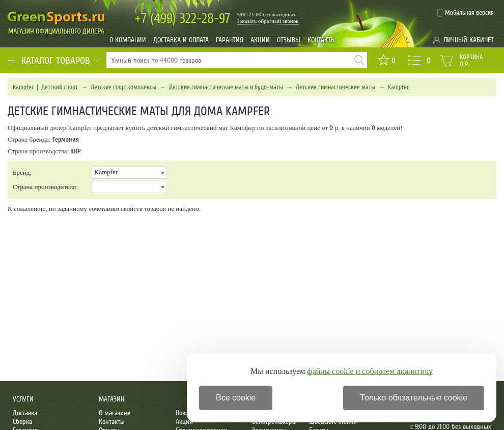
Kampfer (23, 87)
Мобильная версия (469, 13)
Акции (260, 40)
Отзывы (289, 40)
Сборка (22, 422)
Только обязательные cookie (414, 398)
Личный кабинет (469, 40)
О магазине (115, 413)
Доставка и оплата (181, 40)
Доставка (25, 413)
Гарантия (230, 40)
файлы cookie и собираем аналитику (370, 371)
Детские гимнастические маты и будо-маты (226, 87)
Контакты (322, 40)
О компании (128, 40)
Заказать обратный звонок (268, 21)
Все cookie (236, 398)
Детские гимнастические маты (335, 87)
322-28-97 (183, 19)
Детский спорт (60, 87)
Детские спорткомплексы (123, 87)
